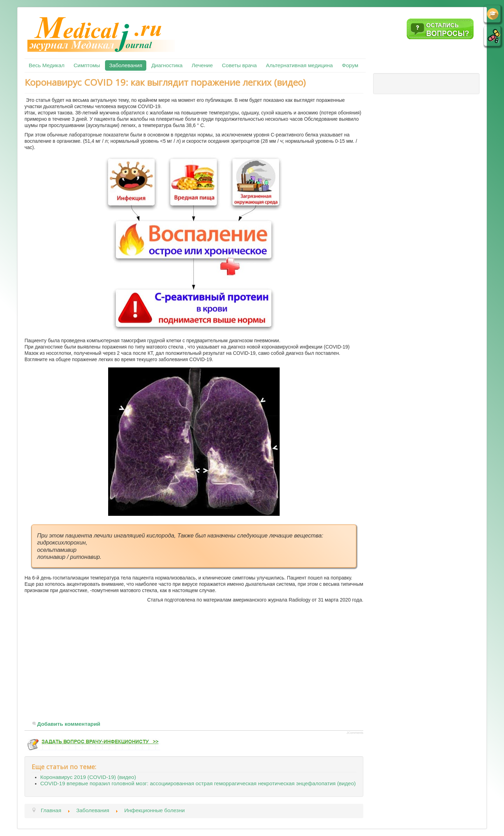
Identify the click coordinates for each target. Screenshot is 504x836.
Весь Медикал (47, 65)
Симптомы (87, 65)
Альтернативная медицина (299, 65)
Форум (350, 65)
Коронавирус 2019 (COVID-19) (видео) (88, 777)
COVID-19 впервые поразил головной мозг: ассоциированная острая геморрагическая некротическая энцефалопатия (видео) (198, 783)
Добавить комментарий (69, 724)
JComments (355, 733)
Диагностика (167, 65)
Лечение (202, 65)
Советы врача (239, 65)
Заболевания (126, 65)
